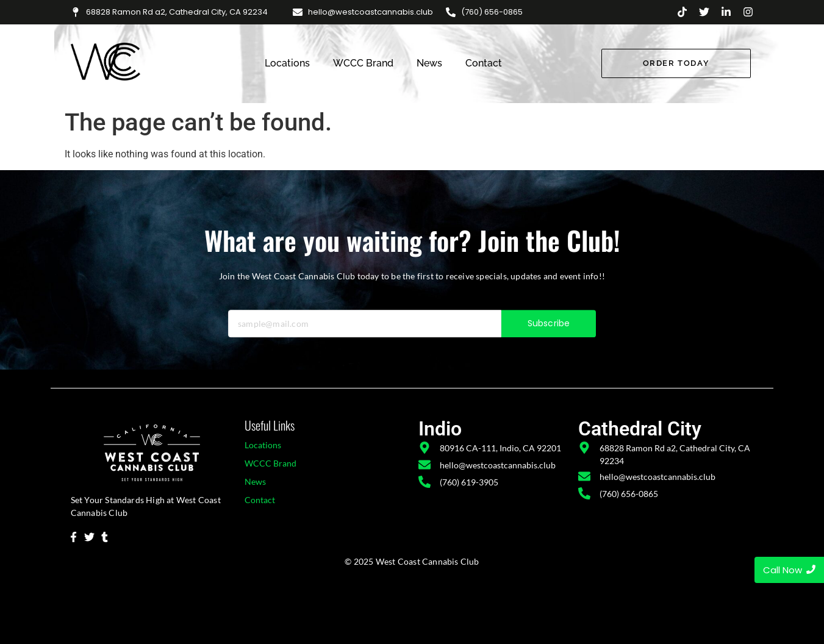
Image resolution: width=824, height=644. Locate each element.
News (429, 63)
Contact (484, 63)
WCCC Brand (363, 63)
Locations (287, 63)
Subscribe (549, 335)
